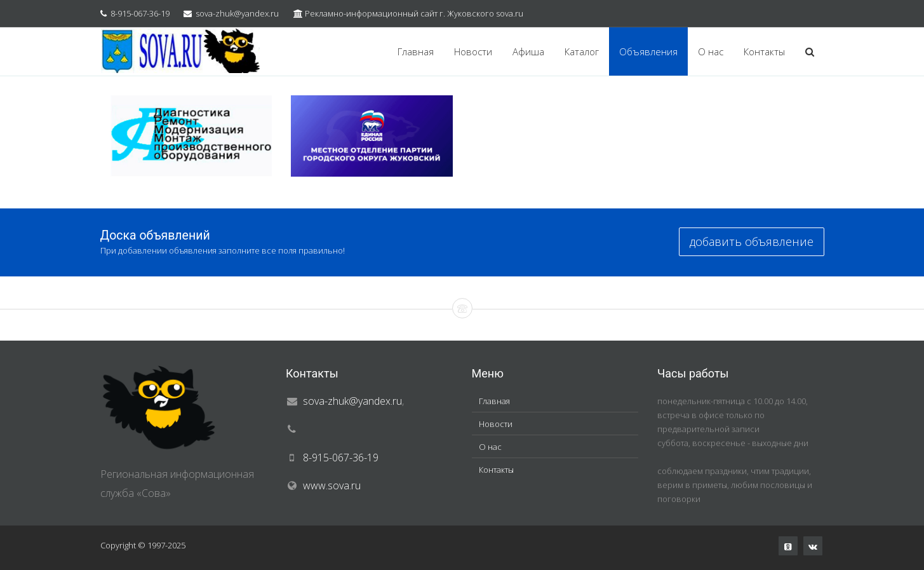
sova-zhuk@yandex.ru (237, 13)
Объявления (648, 51)
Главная (416, 51)
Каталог (582, 51)
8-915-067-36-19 (140, 13)
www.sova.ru (332, 485)
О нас (711, 51)
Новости (473, 51)
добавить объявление (752, 241)
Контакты (764, 51)
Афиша (528, 51)
